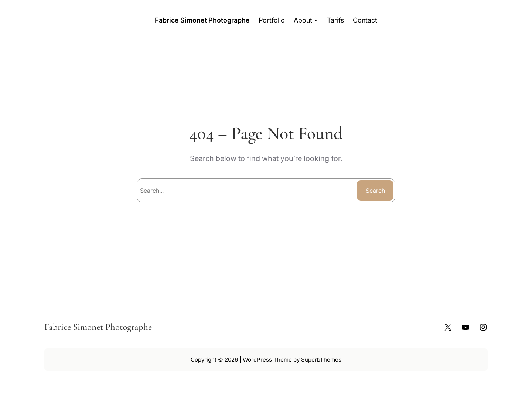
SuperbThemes (321, 360)
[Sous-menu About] (316, 20)
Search (375, 191)
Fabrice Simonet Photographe (202, 20)
